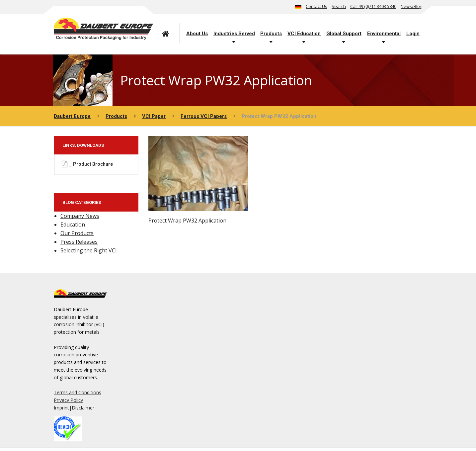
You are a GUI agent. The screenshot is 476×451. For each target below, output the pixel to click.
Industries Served (234, 34)
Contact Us (317, 6)
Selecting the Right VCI (89, 250)
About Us (197, 34)
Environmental (384, 34)
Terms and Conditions (78, 392)
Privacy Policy (68, 400)
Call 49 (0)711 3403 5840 (373, 6)
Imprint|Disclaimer (74, 408)
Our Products (77, 233)
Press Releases (79, 242)
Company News (80, 216)
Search (339, 6)
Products (271, 34)
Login (413, 34)
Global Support (344, 34)
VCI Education (304, 34)
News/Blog (411, 6)
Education (73, 225)
